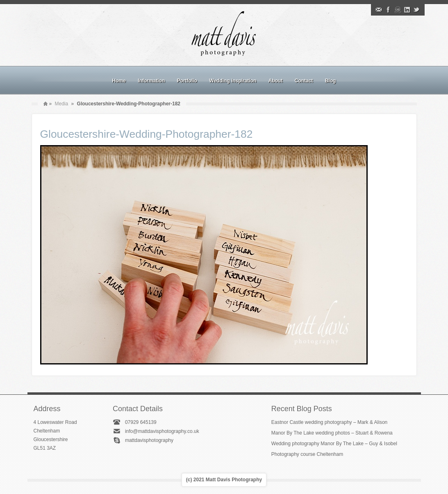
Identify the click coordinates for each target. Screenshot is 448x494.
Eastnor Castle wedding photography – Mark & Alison (330, 422)
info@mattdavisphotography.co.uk (162, 431)
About (276, 81)
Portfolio (187, 81)
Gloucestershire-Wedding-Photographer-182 (147, 134)
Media (62, 104)
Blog (331, 81)
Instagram (398, 10)
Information (151, 81)
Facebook (388, 10)
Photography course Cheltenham (307, 454)
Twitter (416, 10)
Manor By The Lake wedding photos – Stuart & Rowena (332, 433)
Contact (304, 81)
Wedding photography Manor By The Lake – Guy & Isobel (334, 444)
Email (379, 10)
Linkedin (407, 10)
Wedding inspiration (233, 81)
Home (119, 81)
